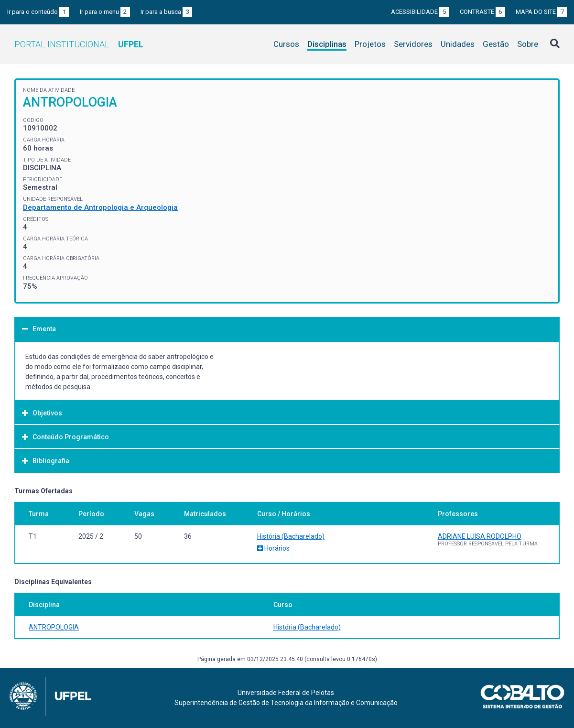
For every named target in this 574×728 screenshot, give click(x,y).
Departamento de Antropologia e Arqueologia (100, 207)
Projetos (370, 44)
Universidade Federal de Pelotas (286, 693)
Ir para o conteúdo (38, 12)
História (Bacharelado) (291, 536)
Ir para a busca (166, 12)
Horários (273, 548)
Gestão (496, 44)
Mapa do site (541, 12)
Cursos (286, 44)
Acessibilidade (420, 12)
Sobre (528, 44)
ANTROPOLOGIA (54, 627)
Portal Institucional (79, 44)
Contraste (482, 12)
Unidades (458, 44)
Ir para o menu (105, 12)
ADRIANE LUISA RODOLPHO (480, 536)
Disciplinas (327, 44)
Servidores (413, 44)
